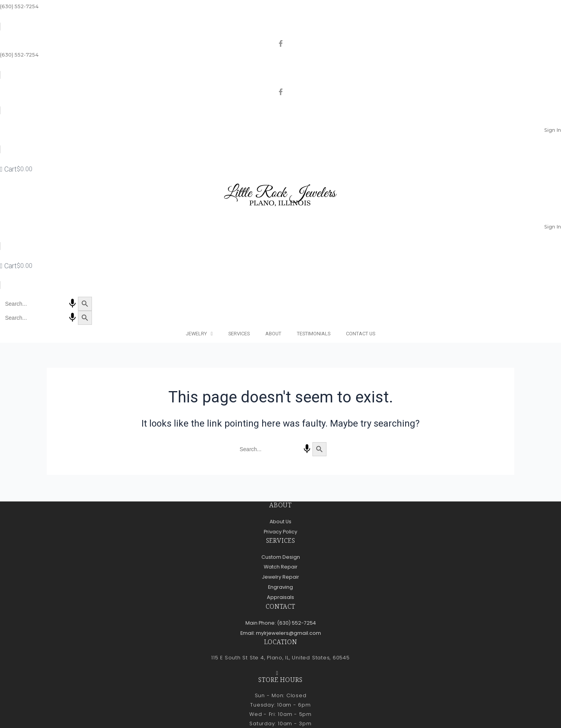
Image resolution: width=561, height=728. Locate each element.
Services (239, 334)
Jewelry (199, 334)
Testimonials (314, 334)
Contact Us (361, 334)
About (273, 334)
